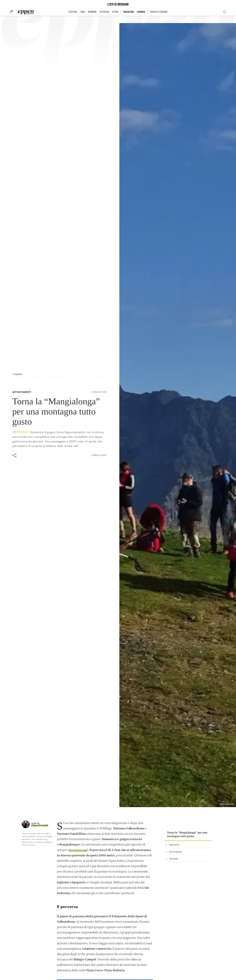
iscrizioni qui (78, 850)
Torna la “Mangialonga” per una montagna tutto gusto (187, 834)
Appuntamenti (22, 392)
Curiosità (173, 859)
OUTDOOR (104, 12)
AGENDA (141, 12)
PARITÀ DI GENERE (159, 12)
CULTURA (73, 12)
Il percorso (174, 845)
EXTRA (115, 12)
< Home (17, 374)
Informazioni (175, 852)
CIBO (82, 12)
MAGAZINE (129, 12)
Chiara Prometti (40, 825)
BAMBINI (92, 12)
